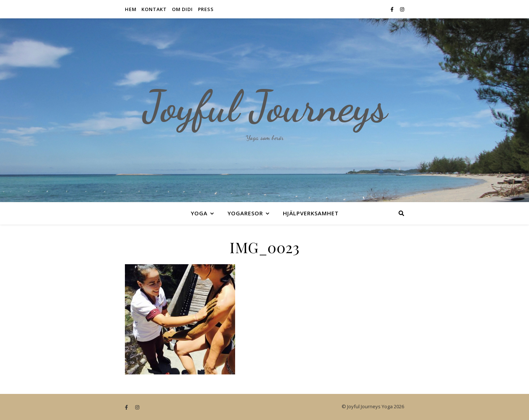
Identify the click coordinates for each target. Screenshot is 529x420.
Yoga (199, 213)
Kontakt (154, 9)
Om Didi (182, 9)
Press (206, 9)
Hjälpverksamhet (311, 213)
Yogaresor (245, 213)
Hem (131, 9)
